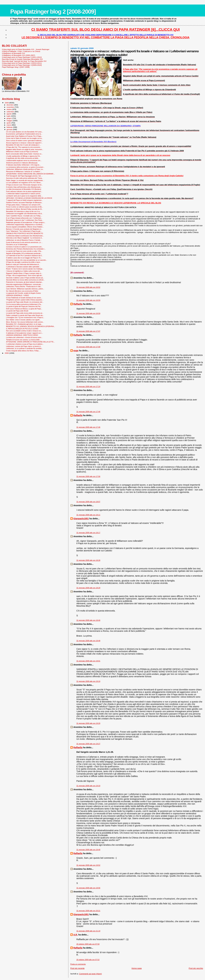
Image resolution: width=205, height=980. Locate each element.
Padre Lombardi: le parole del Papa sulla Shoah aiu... (25, 315)
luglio (9, 116)
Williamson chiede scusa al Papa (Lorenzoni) (22, 152)
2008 (7, 353)
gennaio (10, 129)
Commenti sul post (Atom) (90, 974)
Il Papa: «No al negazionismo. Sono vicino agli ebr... (25, 275)
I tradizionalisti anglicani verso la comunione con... (24, 160)
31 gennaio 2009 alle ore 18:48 (88, 641)
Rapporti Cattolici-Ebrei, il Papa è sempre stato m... (24, 273)
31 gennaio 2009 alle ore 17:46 (88, 412)
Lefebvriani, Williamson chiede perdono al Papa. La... (25, 169)
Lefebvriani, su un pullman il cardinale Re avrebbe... (24, 348)
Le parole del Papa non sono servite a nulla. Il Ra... (24, 251)
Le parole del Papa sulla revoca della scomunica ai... (25, 313)
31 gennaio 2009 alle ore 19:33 (88, 786)
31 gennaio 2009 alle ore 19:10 (88, 681)
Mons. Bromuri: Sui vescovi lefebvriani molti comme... (25, 322)
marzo (9, 125)
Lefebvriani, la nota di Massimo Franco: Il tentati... (24, 240)
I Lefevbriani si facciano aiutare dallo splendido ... (24, 267)
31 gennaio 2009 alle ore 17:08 (88, 347)
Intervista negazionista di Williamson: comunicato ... (24, 284)
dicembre (10, 105)
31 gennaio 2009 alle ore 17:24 (88, 387)
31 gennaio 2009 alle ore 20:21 (88, 911)
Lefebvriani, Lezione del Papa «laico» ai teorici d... (24, 346)
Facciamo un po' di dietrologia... (17, 244)
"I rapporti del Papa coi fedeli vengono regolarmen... (25, 200)
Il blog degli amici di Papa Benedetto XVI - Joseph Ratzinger (26, 49)
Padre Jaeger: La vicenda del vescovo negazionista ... (25, 180)
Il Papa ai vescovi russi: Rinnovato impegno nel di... (24, 185)
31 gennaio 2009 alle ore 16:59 (88, 300)
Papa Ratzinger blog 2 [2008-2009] (53, 12)
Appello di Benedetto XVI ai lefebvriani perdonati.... (24, 253)
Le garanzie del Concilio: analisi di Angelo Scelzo (23, 293)
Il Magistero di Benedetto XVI (13, 53)
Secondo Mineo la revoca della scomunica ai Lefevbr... (25, 280)
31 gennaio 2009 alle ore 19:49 (88, 850)
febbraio (10, 127)
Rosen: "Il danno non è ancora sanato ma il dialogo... (25, 269)
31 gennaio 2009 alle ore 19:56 (88, 888)
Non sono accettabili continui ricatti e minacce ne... (24, 331)
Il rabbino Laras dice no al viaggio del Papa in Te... (24, 258)
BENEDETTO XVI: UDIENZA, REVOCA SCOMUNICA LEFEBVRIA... (31, 326)
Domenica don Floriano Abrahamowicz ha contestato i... (26, 249)
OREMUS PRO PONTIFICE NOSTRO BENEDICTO (25, 233)
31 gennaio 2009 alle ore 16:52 (88, 287)
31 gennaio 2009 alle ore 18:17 (88, 533)
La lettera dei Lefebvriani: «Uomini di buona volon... (24, 337)
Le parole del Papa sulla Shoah (17, 311)
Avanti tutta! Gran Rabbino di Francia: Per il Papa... (24, 136)
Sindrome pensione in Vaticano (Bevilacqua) (22, 163)
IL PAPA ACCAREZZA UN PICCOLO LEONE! (22, 329)
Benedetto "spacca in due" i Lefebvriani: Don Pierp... (25, 220)
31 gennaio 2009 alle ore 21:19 (88, 931)
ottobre (10, 109)
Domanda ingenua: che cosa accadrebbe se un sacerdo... (27, 260)
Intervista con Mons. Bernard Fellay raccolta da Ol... (24, 209)
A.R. (76, 935)
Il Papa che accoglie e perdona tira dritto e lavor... (24, 262)
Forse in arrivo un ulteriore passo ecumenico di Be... (25, 207)
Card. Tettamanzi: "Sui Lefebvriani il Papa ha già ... (24, 231)
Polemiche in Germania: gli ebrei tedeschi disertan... (25, 282)
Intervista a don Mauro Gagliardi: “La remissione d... (24, 238)
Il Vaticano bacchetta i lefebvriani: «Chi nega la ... (24, 165)
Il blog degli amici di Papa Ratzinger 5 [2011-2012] (22, 57)
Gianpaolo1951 (81, 519)
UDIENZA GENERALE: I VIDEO (17, 295)
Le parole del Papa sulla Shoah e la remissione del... (25, 302)
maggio (10, 121)
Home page (137, 968)
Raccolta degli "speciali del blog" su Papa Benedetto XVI (24, 61)
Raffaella (78, 304)
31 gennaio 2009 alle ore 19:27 (88, 744)
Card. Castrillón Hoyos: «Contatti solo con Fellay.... (24, 216)
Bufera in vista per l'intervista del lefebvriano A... (23, 264)
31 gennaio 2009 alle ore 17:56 (88, 476)
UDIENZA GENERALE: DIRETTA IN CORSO (22, 335)
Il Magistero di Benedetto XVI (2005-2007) (19, 55)
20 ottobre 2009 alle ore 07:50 (88, 944)
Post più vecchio (196, 968)
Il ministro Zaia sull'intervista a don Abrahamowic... (24, 187)
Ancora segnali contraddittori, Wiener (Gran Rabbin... (25, 227)
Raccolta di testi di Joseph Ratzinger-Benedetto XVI (22, 59)
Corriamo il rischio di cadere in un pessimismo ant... (24, 247)
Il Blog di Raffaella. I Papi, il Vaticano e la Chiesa (21, 51)
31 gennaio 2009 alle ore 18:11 (88, 515)
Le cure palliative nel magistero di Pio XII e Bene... (24, 183)
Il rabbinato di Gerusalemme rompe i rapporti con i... (25, 333)
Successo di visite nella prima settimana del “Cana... (25, 178)
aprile (9, 123)
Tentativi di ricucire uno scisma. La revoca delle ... (24, 340)
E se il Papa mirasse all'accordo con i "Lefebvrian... (24, 218)
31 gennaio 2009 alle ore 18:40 (88, 620)
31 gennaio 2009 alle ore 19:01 (88, 661)
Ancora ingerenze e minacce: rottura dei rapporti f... (24, 143)
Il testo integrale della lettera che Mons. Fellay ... (23, 351)
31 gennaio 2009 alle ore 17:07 (88, 331)
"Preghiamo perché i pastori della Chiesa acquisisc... (25, 300)
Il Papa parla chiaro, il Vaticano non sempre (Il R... (24, 205)
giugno (9, 118)
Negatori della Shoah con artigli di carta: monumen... (25, 149)
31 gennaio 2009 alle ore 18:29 (88, 588)
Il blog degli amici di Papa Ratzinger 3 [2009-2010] (22, 65)
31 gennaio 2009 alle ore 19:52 (88, 865)
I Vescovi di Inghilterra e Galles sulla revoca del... (23, 271)
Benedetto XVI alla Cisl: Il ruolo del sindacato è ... (24, 145)
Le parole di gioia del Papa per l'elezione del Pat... (24, 306)
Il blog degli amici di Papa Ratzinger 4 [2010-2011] (22, 63)
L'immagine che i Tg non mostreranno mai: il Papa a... (25, 317)
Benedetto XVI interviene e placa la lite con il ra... (24, 211)
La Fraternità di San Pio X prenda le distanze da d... (24, 256)
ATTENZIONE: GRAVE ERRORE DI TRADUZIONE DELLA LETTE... (30, 342)
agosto (9, 114)
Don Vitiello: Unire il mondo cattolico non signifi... (23, 320)
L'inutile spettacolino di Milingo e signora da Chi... (24, 156)
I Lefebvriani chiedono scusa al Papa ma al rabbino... (25, 344)
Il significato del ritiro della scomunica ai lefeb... (23, 158)
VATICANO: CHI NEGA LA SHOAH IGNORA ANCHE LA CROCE (29, 198)
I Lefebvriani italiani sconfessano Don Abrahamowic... (25, 236)
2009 (7, 103)
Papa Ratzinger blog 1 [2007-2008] (16, 67)
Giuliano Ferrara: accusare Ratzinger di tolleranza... (24, 202)
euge (76, 351)
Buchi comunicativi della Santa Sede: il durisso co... (24, 154)
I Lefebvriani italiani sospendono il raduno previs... (24, 194)
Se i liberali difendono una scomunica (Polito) (22, 291)
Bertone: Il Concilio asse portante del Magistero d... (24, 229)
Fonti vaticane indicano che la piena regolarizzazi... (24, 191)
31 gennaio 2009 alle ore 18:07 (88, 502)
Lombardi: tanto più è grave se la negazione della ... (24, 196)
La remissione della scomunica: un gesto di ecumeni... (25, 167)
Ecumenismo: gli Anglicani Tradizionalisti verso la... (24, 134)
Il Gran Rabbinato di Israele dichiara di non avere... (24, 298)
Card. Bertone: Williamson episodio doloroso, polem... (25, 289)
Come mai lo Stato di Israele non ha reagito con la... (24, 138)
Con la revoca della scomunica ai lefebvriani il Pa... (24, 304)
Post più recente (77, 968)
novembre (11, 107)
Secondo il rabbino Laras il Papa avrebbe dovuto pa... (25, 278)
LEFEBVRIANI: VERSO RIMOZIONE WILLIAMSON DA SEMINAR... (30, 174)
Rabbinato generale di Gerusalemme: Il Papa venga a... (26, 222)
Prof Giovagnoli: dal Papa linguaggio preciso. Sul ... (24, 176)
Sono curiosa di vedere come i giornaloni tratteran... (24, 141)
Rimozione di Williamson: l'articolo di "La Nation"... (24, 171)
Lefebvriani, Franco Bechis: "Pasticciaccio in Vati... (24, 286)
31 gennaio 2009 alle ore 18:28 (88, 560)
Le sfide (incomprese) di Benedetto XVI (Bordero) (24, 189)
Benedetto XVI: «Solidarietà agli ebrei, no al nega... (24, 324)
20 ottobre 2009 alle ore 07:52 (88, 960)
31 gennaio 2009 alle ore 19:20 (88, 723)
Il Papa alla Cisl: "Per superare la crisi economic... (24, 147)
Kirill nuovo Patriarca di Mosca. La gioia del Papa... (24, 309)
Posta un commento (78, 964)
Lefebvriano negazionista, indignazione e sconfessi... (25, 225)
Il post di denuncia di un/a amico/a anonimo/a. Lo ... (24, 242)
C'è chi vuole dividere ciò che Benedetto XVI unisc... (25, 132)
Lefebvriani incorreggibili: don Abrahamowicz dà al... (25, 213)
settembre (11, 112)
